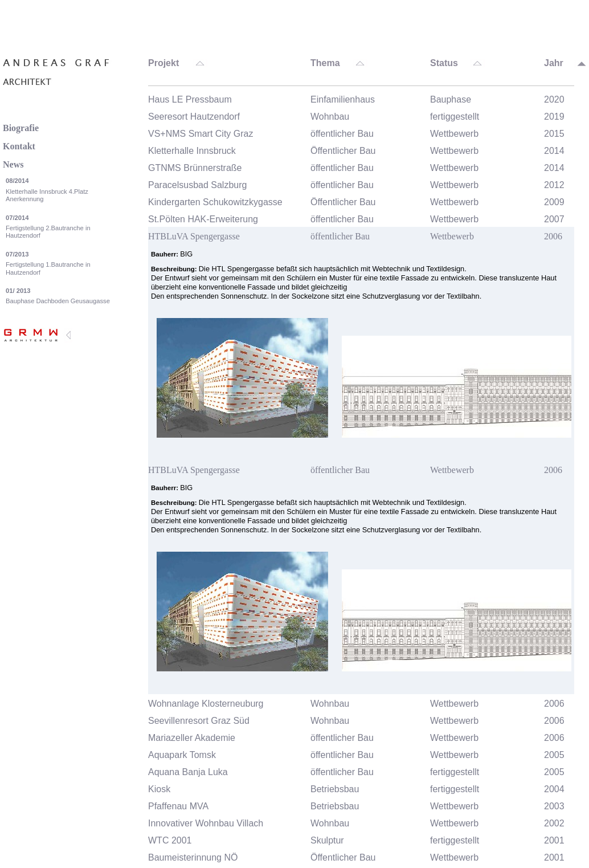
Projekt (163, 63)
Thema (325, 63)
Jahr (554, 63)
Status (444, 63)
